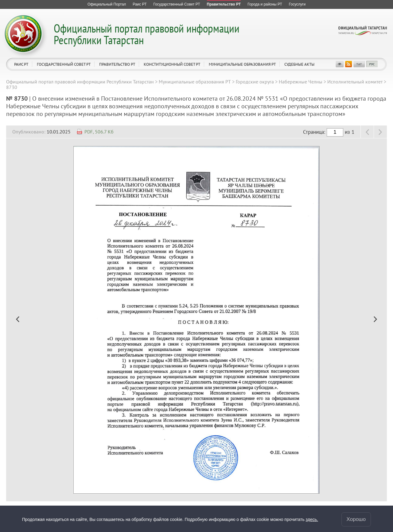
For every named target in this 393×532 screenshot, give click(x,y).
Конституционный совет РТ (172, 64)
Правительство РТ (117, 64)
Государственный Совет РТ (64, 64)
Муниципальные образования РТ (242, 64)
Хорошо (356, 519)
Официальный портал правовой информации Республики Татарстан (147, 34)
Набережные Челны (301, 82)
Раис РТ (21, 64)
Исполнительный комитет (355, 82)
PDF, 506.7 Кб (99, 132)
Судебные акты (299, 64)
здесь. (312, 519)
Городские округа (255, 82)
